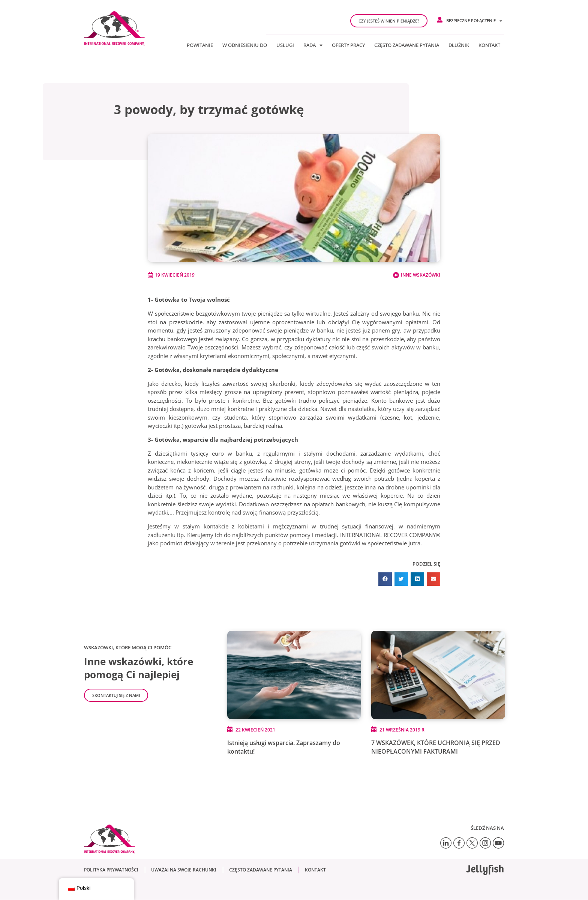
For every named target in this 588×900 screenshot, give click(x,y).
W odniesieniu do (245, 45)
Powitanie (200, 45)
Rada (313, 45)
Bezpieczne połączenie (474, 21)
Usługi (285, 45)
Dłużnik (459, 45)
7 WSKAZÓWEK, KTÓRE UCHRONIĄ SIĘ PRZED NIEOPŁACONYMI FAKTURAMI (436, 747)
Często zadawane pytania (407, 45)
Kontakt (489, 45)
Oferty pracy (348, 45)
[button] (385, 579)
